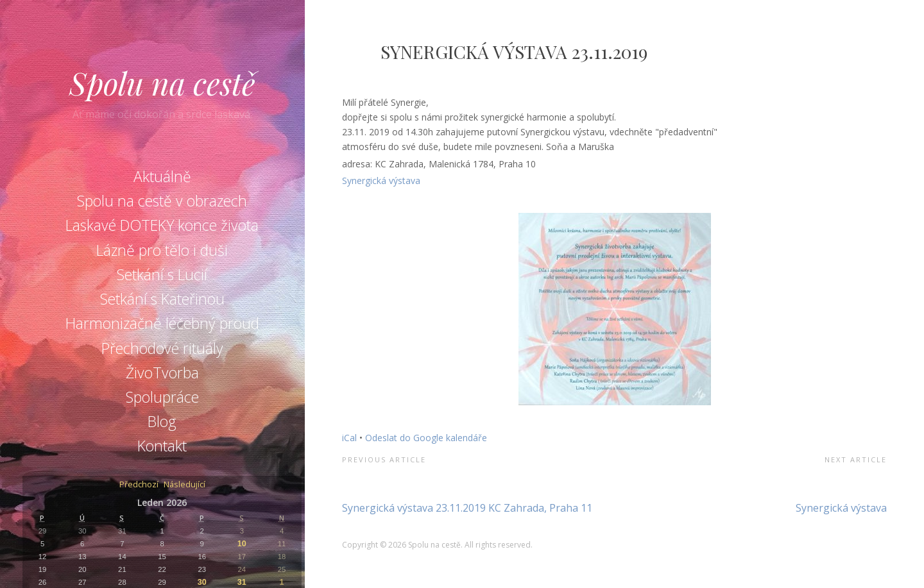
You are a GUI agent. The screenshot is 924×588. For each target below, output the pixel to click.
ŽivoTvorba (162, 373)
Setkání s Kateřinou (162, 299)
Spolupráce (162, 397)
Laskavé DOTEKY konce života (162, 225)
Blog (162, 421)
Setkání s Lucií (162, 274)
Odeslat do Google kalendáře (426, 438)
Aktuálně (162, 176)
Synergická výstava (381, 181)
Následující (184, 485)
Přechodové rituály (162, 348)
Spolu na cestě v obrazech (162, 201)
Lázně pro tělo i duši (162, 250)
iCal (349, 438)
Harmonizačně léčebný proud (162, 323)
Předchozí (139, 485)
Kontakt (162, 446)
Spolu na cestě (162, 83)
